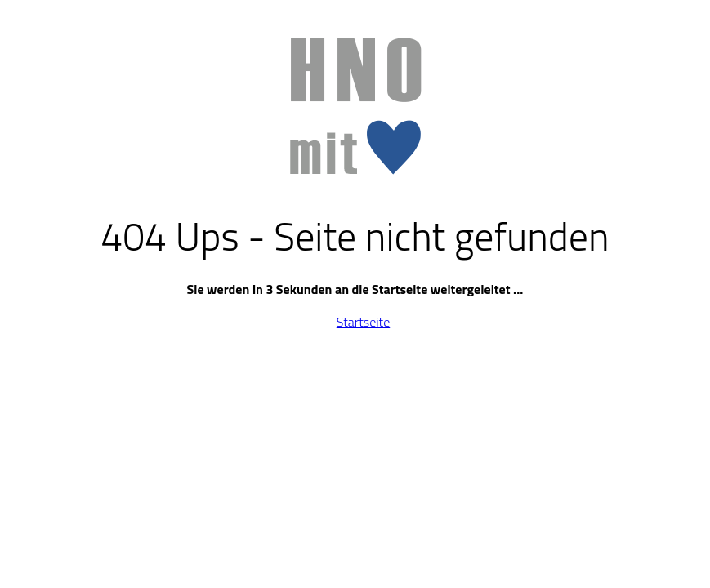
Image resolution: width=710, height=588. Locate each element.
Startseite (363, 322)
